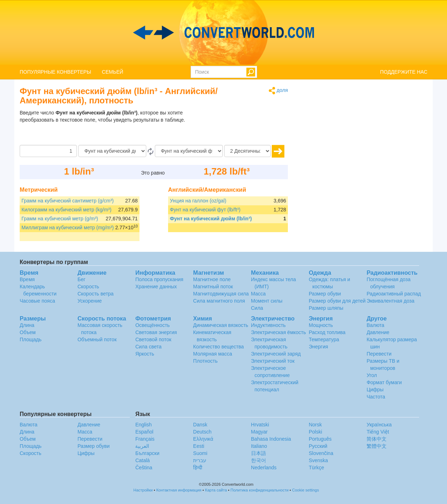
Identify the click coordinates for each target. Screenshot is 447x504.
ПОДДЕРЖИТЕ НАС (404, 72)
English (143, 425)
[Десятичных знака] (247, 151)
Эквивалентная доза (390, 301)
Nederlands (264, 468)
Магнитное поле (212, 279)
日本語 (259, 453)
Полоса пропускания (159, 279)
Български (147, 453)
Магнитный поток (213, 287)
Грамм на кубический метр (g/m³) (60, 219)
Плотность (205, 361)
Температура (324, 339)
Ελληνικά (203, 439)
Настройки (143, 490)
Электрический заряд (276, 354)
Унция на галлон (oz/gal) (198, 201)
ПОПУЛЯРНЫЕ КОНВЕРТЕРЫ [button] (55, 72)
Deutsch (202, 432)
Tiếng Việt (378, 432)
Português (320, 439)
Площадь (31, 339)
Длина (27, 325)
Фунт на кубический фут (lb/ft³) (205, 210)
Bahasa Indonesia (271, 439)
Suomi (200, 453)
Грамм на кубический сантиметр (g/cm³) (68, 201)
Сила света (148, 347)
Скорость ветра (96, 294)
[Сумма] (48, 151)
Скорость (88, 287)
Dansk (200, 425)
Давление (378, 332)
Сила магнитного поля (219, 301)
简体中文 (377, 439)
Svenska (318, 460)
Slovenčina (321, 453)
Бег (82, 279)
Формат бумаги (384, 382)
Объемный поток (97, 339)
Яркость (145, 354)
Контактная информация (179, 490)
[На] (189, 151)
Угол (372, 375)
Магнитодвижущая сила (221, 294)
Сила (257, 308)
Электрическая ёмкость (279, 332)
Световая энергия (156, 332)
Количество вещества (218, 347)
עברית (200, 460)
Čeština (144, 468)
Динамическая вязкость (221, 325)
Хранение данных (156, 287)
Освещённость (152, 325)
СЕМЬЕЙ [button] (113, 72)
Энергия (318, 347)
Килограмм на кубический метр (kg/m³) (67, 210)
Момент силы (267, 301)
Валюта (375, 325)
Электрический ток (273, 361)
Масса (258, 294)
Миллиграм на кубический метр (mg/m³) (68, 227)
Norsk (315, 425)
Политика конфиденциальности (260, 490)
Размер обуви (325, 294)
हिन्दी (198, 468)
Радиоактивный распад (394, 294)
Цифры (375, 390)
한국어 (259, 460)
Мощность (321, 325)
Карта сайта (216, 490)
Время (27, 279)
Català (142, 460)
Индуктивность (268, 325)
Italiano (259, 446)
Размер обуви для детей (337, 301)
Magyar (259, 432)
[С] (112, 151)
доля (278, 91)
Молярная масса (213, 354)
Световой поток (153, 339)
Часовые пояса (37, 301)
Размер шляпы (326, 308)
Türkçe (316, 468)
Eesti (199, 446)
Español (144, 432)
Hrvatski (260, 425)
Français (145, 439)
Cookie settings (306, 490)
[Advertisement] (243, 127)
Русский (318, 446)
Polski (315, 432)
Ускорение (90, 301)
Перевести (379, 354)
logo (223, 33)
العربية (142, 446)
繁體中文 (377, 446)
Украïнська (379, 425)
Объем (28, 332)
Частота (376, 397)
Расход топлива (327, 332)
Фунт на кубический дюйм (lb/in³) (211, 219)
